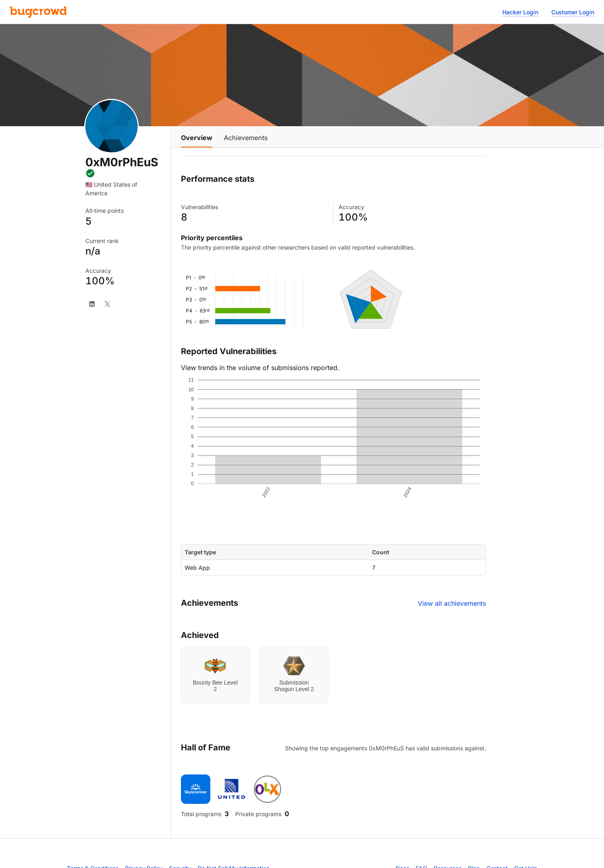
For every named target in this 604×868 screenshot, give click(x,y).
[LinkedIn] (92, 304)
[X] (107, 304)
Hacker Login (520, 12)
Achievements (246, 138)
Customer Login (573, 12)
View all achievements (452, 603)
